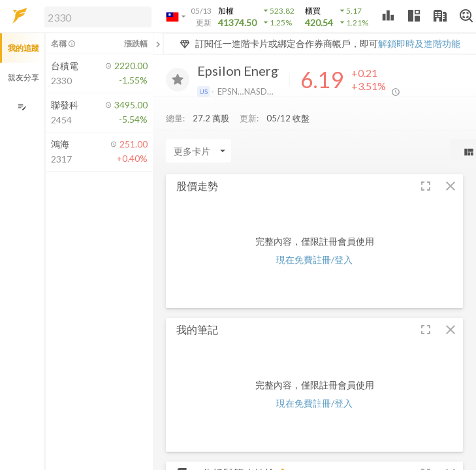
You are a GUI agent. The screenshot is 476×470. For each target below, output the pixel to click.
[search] (98, 17)
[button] (95, 16)
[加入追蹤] (178, 80)
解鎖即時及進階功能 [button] (419, 43)
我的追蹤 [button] (24, 48)
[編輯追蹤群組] (22, 107)
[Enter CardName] (198, 151)
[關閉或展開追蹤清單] (158, 44)
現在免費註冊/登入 (314, 259)
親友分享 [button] (24, 77)
